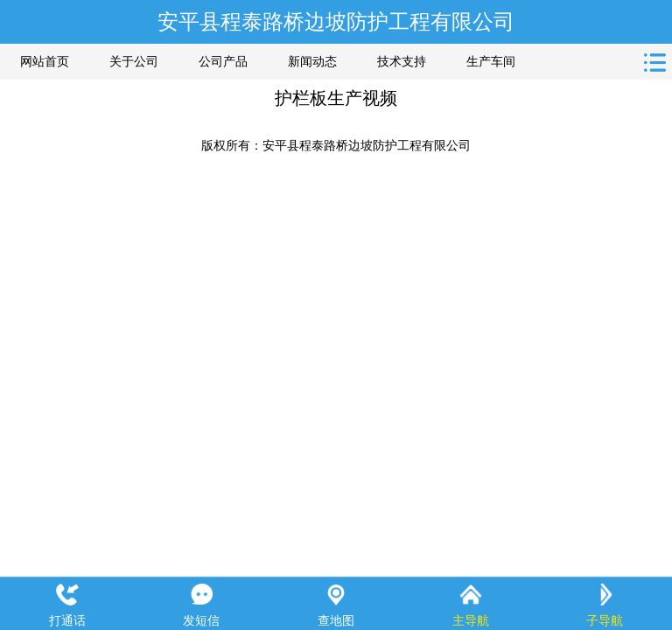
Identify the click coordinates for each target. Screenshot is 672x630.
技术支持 (402, 62)
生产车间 (491, 62)
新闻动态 (312, 62)
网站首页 (45, 62)
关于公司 (134, 62)
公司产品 (223, 62)
